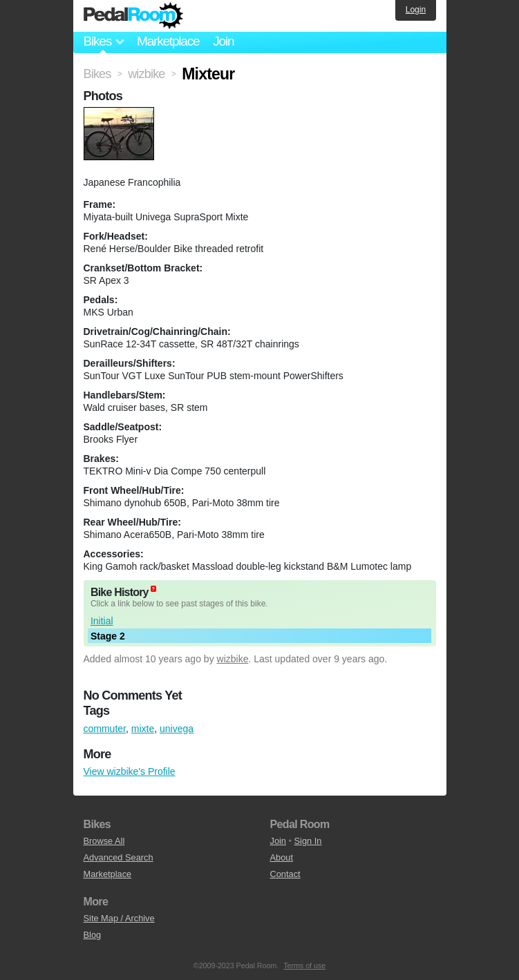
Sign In (308, 841)
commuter (105, 729)
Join (223, 41)
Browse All (104, 841)
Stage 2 (108, 636)
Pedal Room (133, 16)
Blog (93, 935)
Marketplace (168, 41)
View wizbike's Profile (130, 771)
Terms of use (304, 965)
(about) (153, 589)
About (282, 857)
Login (416, 10)
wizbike (233, 659)
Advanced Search (119, 857)
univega (177, 729)
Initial (102, 621)
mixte (143, 729)
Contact (285, 874)
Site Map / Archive (119, 918)
